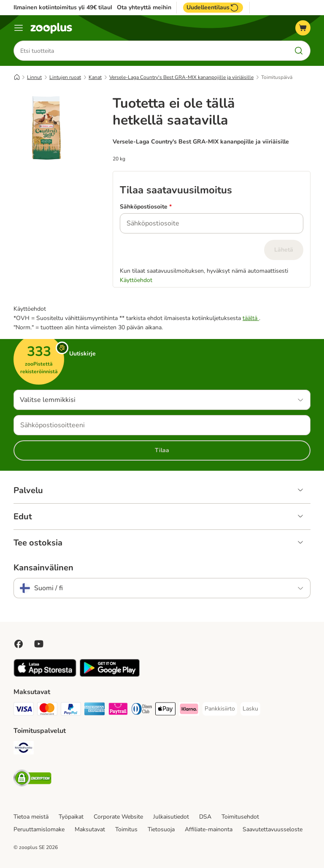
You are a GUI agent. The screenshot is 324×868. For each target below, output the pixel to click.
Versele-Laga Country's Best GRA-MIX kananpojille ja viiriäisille (181, 77)
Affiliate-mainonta (209, 829)
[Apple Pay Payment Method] (165, 710)
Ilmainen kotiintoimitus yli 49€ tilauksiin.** (72, 7)
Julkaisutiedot (171, 817)
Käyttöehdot (136, 280)
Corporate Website (118, 817)
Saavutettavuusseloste (273, 829)
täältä (251, 318)
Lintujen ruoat (65, 77)
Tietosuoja (161, 829)
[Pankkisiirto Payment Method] (220, 709)
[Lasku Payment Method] (250, 709)
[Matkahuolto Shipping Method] (24, 749)
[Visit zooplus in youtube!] (39, 644)
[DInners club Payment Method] (142, 710)
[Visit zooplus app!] (45, 675)
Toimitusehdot (240, 817)
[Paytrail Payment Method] (118, 710)
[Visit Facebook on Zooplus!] (19, 644)
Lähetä (284, 250)
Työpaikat (71, 817)
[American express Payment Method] (94, 710)
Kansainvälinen (43, 568)
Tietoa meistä (31, 817)
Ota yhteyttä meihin (144, 8)
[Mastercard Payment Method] (47, 710)
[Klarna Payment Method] (189, 710)
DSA (205, 817)
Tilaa (162, 450)
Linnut (34, 77)
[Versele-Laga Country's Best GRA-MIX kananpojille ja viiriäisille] (46, 191)
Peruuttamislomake (39, 829)
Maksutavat (90, 829)
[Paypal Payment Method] (71, 710)
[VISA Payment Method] (24, 710)
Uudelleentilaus (213, 8)
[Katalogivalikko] (19, 28)
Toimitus (126, 829)
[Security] (32, 780)
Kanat (95, 77)
